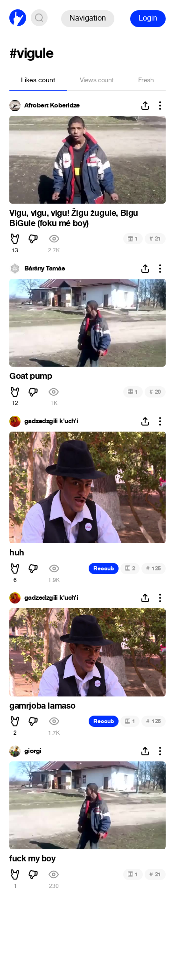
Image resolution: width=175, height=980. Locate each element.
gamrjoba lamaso (42, 706)
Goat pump (31, 376)
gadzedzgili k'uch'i (51, 421)
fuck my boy (32, 859)
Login (148, 18)
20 (155, 392)
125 (154, 568)
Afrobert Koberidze (52, 106)
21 (155, 238)
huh (17, 553)
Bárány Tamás (45, 269)
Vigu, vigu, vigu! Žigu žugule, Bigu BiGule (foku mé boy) (74, 218)
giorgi (33, 751)
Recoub (104, 568)
